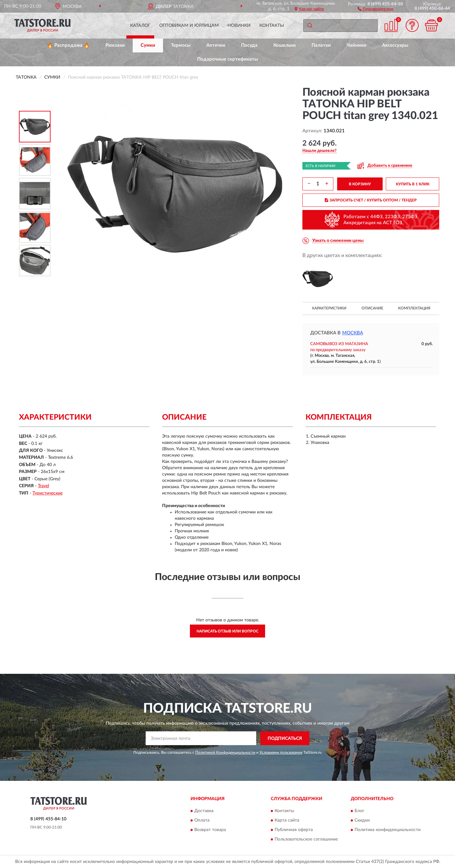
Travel (43, 486)
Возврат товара (210, 830)
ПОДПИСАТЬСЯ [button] (285, 739)
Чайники (356, 45)
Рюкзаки (115, 45)
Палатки (321, 45)
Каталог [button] (140, 26)
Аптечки (216, 45)
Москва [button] (353, 333)
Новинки (239, 26)
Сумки (148, 45)
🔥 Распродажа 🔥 (68, 45)
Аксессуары (395, 45)
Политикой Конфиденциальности (225, 752)
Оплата (202, 820)
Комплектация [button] (414, 308)
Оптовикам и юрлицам (189, 26)
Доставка (204, 811)
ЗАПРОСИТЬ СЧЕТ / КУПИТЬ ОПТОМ (371, 200)
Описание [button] (372, 308)
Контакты (272, 26)
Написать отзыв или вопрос (227, 631)
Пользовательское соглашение (306, 839)
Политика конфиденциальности (388, 830)
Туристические (48, 493)
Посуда (249, 45)
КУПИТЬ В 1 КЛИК (413, 184)
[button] (376, 9)
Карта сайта (287, 820)
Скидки (362, 820)
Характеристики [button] (329, 308)
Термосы (181, 45)
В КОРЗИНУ (360, 184)
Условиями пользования (281, 752)
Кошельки (285, 45)
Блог (359, 811)
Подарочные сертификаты (227, 59)
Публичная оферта (294, 830)
